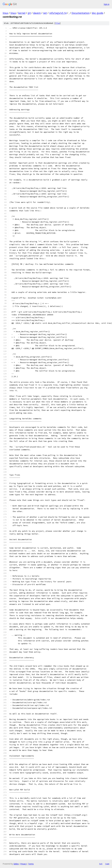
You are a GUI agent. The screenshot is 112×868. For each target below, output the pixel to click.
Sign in (107, 4)
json (107, 864)
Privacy (23, 864)
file (57, 23)
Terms (31, 864)
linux (5, 13)
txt (101, 864)
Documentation (81, 13)
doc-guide (97, 13)
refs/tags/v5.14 (58, 13)
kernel (22, 13)
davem (37, 13)
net (45, 13)
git (29, 13)
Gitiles (16, 864)
